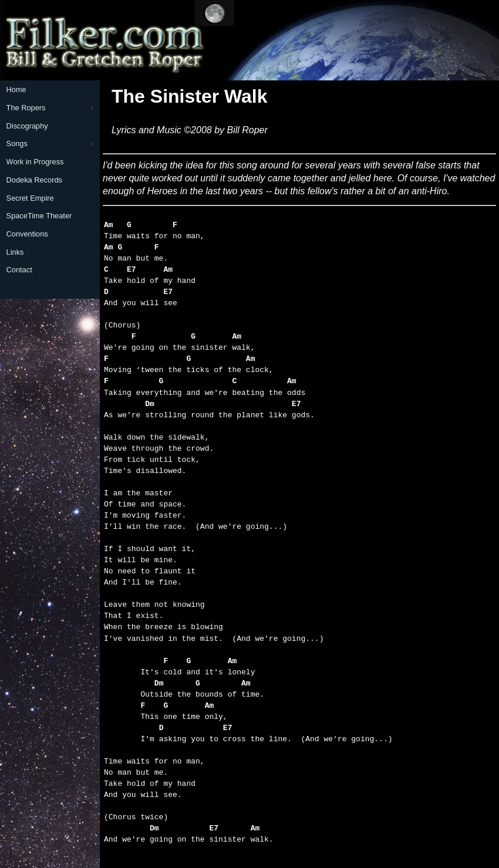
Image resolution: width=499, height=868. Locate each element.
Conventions (27, 234)
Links (15, 252)
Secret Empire (30, 198)
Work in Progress (35, 162)
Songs (17, 143)
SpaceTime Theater (39, 216)
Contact (19, 270)
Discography (27, 126)
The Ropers (26, 108)
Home (16, 89)
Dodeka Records (34, 180)
